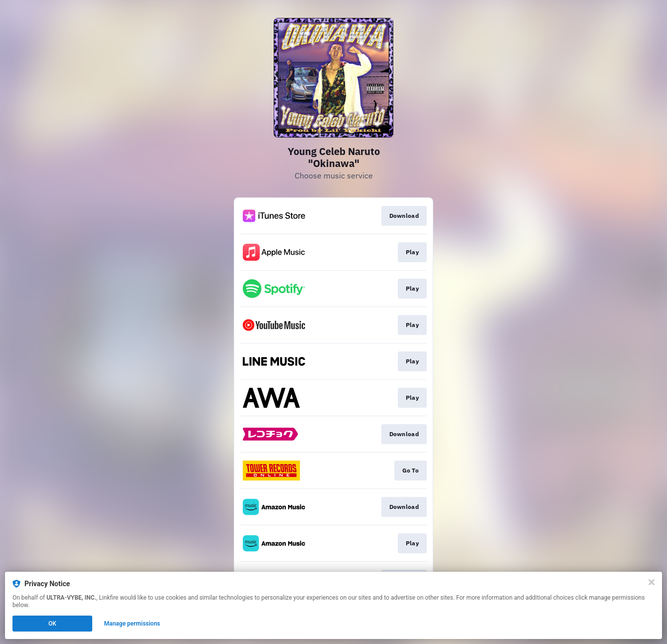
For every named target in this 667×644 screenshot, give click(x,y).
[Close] (652, 582)
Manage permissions (132, 624)
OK (52, 624)
